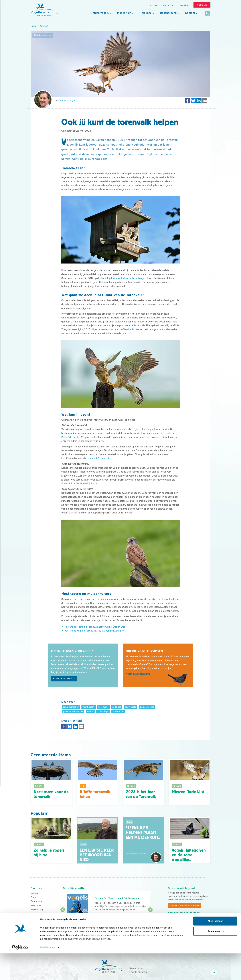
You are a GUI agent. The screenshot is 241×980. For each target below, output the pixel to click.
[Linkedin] (189, 920)
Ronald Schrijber (68, 101)
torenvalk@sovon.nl (98, 458)
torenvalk (86, 174)
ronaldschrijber (71, 707)
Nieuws (34, 893)
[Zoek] (208, 13)
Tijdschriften (37, 914)
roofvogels (130, 707)
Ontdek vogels (100, 13)
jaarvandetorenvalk (73, 711)
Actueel (44, 26)
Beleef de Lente (70, 437)
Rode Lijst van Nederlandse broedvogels (123, 278)
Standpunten (37, 922)
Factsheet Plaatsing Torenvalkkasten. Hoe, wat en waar (96, 627)
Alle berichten (43, 35)
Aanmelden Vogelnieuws (185, 906)
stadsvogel (103, 711)
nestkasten (89, 707)
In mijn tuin (124, 13)
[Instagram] (183, 920)
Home (34, 26)
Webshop (184, 5)
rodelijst (117, 707)
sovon (90, 711)
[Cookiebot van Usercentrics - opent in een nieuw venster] (20, 974)
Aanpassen (215, 958)
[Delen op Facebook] (188, 101)
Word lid (102, 916)
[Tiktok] (202, 920)
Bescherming (168, 13)
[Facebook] (170, 920)
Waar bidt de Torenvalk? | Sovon (79, 484)
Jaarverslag (37, 910)
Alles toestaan (215, 948)
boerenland (118, 711)
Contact (190, 13)
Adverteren (36, 918)
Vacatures (36, 905)
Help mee (146, 13)
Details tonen (48, 974)
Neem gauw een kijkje (138, 674)
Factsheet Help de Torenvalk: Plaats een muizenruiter (95, 631)
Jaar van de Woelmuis (122, 329)
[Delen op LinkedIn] (199, 101)
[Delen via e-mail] (205, 101)
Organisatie (37, 901)
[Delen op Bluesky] (193, 101)
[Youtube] (177, 920)
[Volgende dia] (150, 919)
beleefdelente (147, 707)
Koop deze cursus (64, 678)
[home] (44, 10)
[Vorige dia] (63, 919)
